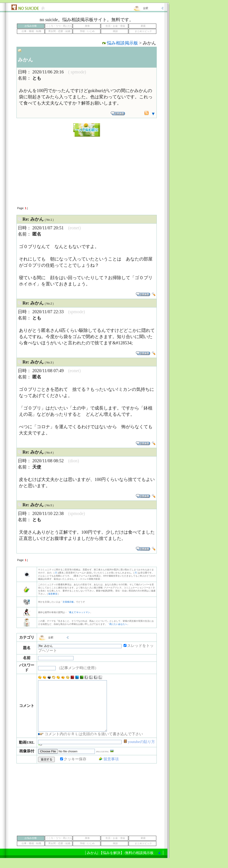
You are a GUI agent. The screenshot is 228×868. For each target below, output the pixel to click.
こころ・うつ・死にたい (59, 26)
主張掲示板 (68, 602)
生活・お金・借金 (115, 26)
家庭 (143, 26)
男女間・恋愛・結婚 (59, 31)
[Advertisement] (87, 169)
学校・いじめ (87, 31)
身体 (87, 26)
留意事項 (53, 594)
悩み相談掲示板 (122, 43)
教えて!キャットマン (80, 612)
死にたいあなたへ (118, 624)
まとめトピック (143, 31)
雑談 (115, 31)
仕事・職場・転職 (31, 31)
